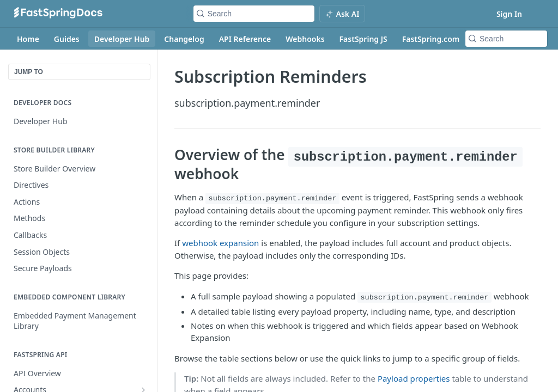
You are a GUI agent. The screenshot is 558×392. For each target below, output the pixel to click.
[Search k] (254, 14)
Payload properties (414, 378)
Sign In (509, 14)
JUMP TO (29, 72)
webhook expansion (220, 243)
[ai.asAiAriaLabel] (342, 14)
